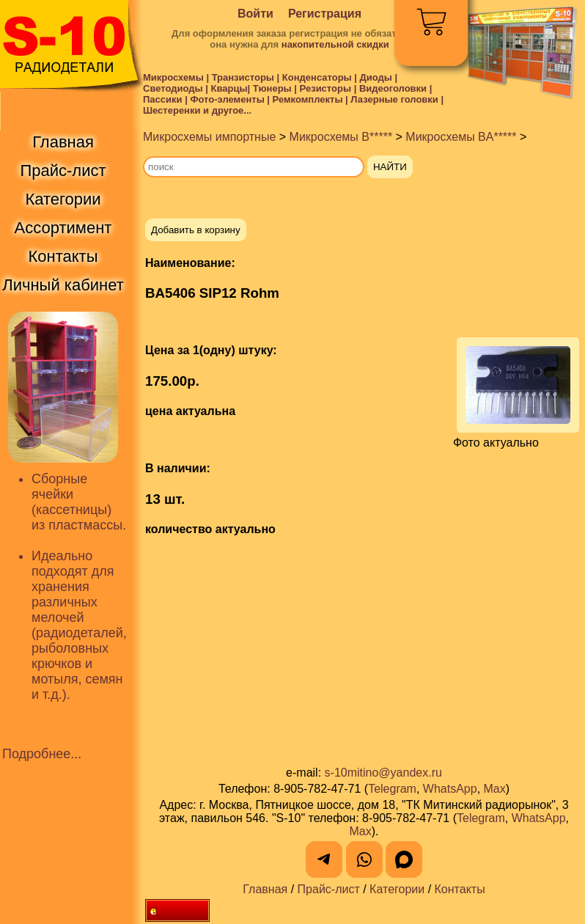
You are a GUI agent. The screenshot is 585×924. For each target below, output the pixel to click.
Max (495, 789)
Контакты (460, 889)
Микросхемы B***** (341, 137)
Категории (397, 889)
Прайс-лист (329, 889)
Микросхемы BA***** (461, 137)
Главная (265, 889)
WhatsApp (450, 789)
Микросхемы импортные (209, 137)
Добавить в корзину (196, 230)
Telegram (392, 789)
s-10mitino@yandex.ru (383, 773)
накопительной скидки (335, 44)
